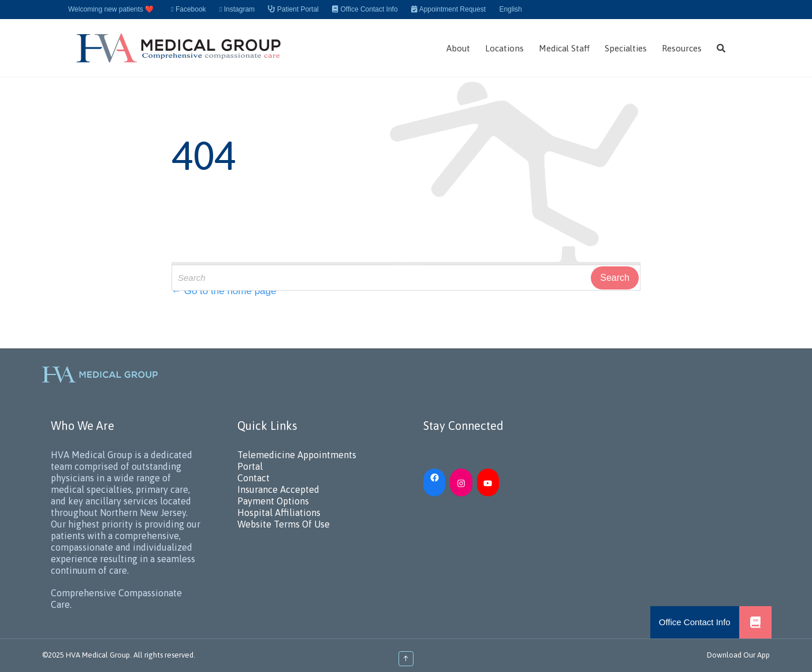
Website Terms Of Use (284, 524)
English (510, 9)
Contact (254, 478)
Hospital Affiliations (279, 513)
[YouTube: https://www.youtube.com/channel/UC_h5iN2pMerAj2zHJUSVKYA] (488, 482)
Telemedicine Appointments (297, 455)
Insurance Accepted (278, 489)
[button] (755, 622)
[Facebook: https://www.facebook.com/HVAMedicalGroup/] (434, 477)
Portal (250, 466)
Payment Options (273, 501)
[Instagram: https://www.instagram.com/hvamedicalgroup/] (461, 482)
